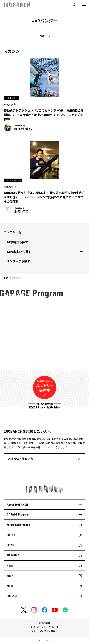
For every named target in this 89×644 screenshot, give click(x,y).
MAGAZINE (13, 555)
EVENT (10, 545)
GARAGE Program (18, 514)
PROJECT (12, 535)
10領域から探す (17, 242)
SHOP (10, 576)
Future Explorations (18, 525)
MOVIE (10, 586)
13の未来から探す (19, 252)
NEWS (10, 566)
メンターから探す (18, 261)
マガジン (43, 36)
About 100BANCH (17, 505)
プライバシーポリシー (45, 640)
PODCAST (12, 596)
